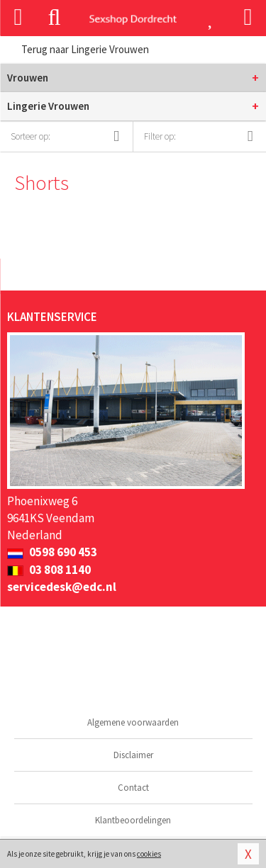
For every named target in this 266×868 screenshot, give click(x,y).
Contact (133, 788)
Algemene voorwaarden (133, 722)
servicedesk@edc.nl (62, 587)
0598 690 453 (52, 552)
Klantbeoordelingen (133, 820)
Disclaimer (133, 755)
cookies (149, 854)
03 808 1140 (49, 570)
